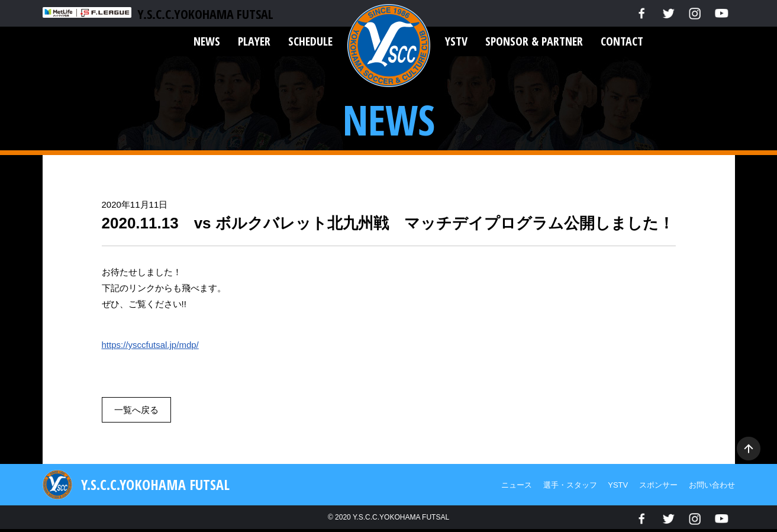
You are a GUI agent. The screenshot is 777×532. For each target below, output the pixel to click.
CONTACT (622, 41)
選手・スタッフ (570, 485)
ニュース (517, 485)
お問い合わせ (712, 485)
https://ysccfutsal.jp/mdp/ (150, 345)
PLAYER (254, 41)
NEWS (207, 41)
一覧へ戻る (136, 410)
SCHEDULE (310, 41)
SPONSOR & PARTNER (534, 41)
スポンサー (658, 485)
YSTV (456, 41)
